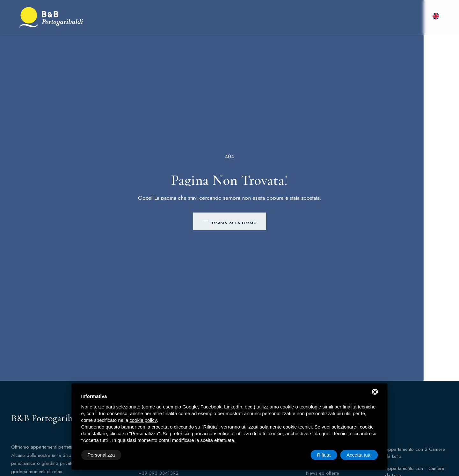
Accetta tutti (359, 455)
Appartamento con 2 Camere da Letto (415, 453)
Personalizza (101, 455)
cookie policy (143, 420)
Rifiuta (324, 455)
